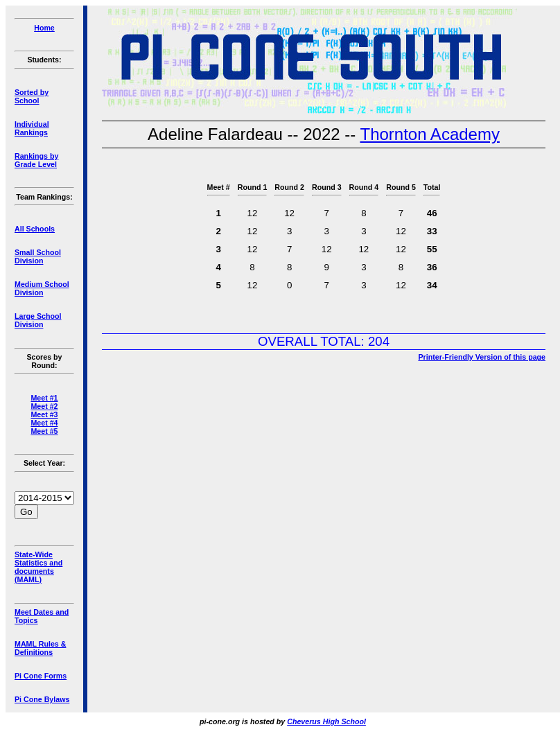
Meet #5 (44, 431)
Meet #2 (44, 406)
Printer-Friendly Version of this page (482, 357)
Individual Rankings (32, 128)
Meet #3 (44, 414)
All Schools (35, 229)
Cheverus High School (326, 721)
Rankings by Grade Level (36, 160)
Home (44, 28)
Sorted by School (32, 96)
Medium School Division (42, 288)
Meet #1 (44, 398)
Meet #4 (44, 423)
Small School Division (38, 256)
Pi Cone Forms (41, 676)
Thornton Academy (429, 134)
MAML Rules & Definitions (40, 648)
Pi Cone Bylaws (42, 699)
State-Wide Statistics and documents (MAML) (38, 567)
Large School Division (38, 320)
